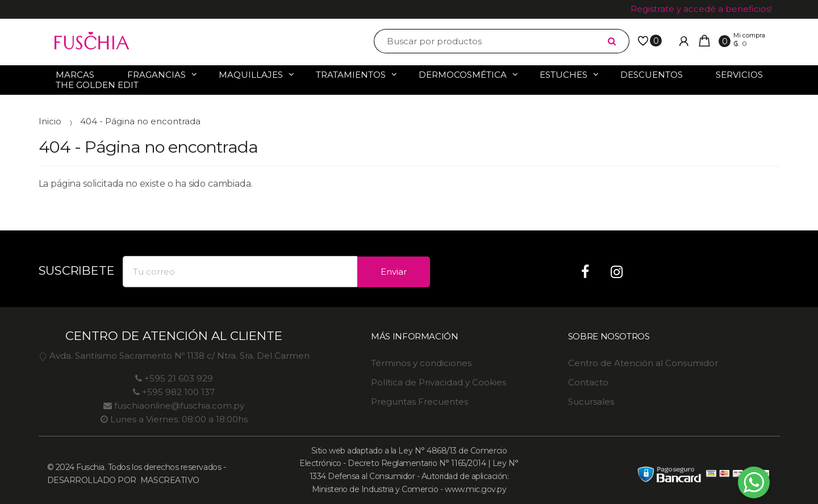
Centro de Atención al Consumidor (643, 363)
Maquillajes (251, 75)
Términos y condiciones (421, 363)
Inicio (50, 121)
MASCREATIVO (168, 480)
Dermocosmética (463, 75)
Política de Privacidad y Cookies (439, 382)
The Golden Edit (97, 85)
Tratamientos (351, 75)
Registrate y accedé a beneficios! (701, 9)
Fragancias (156, 75)
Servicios (739, 75)
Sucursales (591, 402)
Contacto (588, 382)
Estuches (564, 75)
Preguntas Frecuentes (420, 402)
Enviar (394, 272)
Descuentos (652, 75)
